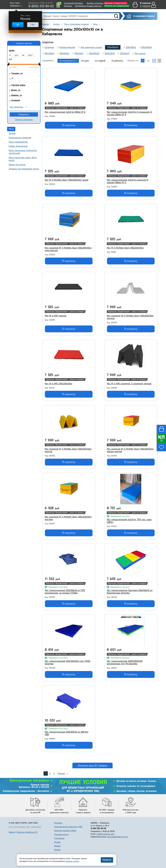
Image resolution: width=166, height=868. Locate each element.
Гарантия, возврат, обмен (65, 830)
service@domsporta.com (118, 837)
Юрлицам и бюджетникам (116, 3)
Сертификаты (80, 6)
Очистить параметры (24, 120)
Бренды (57, 846)
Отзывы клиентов (94, 6)
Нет (33, 25)
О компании (69, 3)
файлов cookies (72, 861)
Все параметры (17, 107)
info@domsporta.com (105, 834)
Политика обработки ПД (27, 832)
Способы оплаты (61, 834)
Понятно (107, 860)
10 (12, 78)
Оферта (12, 832)
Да (18, 25)
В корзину (69, 125)
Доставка (79, 3)
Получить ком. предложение (117, 6)
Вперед (61, 773)
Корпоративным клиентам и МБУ (68, 827)
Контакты (68, 6)
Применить (24, 114)
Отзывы (57, 842)
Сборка (57, 850)
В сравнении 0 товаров (144, 16)
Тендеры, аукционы (95, 3)
